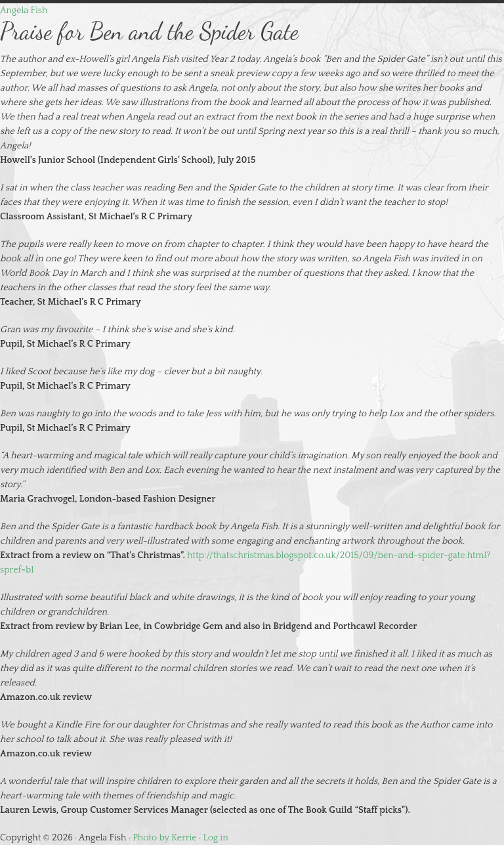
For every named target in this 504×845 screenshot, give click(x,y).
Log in (216, 838)
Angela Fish (24, 11)
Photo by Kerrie (164, 838)
